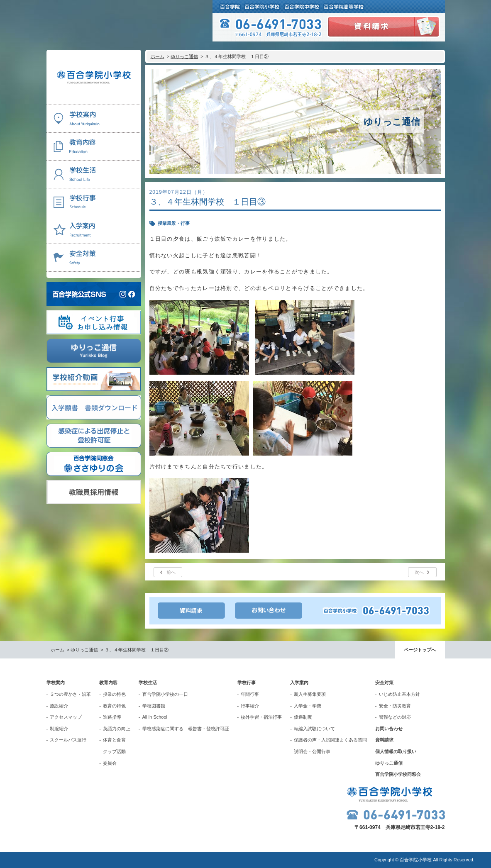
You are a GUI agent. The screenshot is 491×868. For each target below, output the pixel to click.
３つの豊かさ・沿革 (70, 694)
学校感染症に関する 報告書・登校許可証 (186, 729)
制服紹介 (59, 729)
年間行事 (250, 694)
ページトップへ (420, 650)
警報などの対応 (395, 717)
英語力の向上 (117, 729)
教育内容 (108, 683)
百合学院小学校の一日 (165, 694)
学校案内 (56, 683)
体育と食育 (114, 740)
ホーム (158, 56)
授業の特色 (114, 694)
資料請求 (384, 740)
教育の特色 (114, 706)
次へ (419, 572)
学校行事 (247, 683)
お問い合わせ (389, 729)
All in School (155, 717)
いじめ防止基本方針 (399, 694)
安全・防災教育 (395, 706)
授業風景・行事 (174, 223)
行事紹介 (250, 706)
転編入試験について (314, 729)
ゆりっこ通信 (184, 56)
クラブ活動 (114, 751)
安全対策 (384, 683)
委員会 (110, 763)
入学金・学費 (308, 706)
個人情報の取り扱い (396, 751)
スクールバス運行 (68, 740)
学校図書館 (154, 706)
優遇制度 (303, 717)
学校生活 (148, 683)
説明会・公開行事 (312, 751)
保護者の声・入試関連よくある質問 (330, 740)
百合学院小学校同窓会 (398, 774)
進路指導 (112, 717)
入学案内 (299, 683)
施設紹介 (59, 706)
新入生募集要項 (310, 694)
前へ (171, 572)
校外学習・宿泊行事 (261, 717)
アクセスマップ (66, 717)
